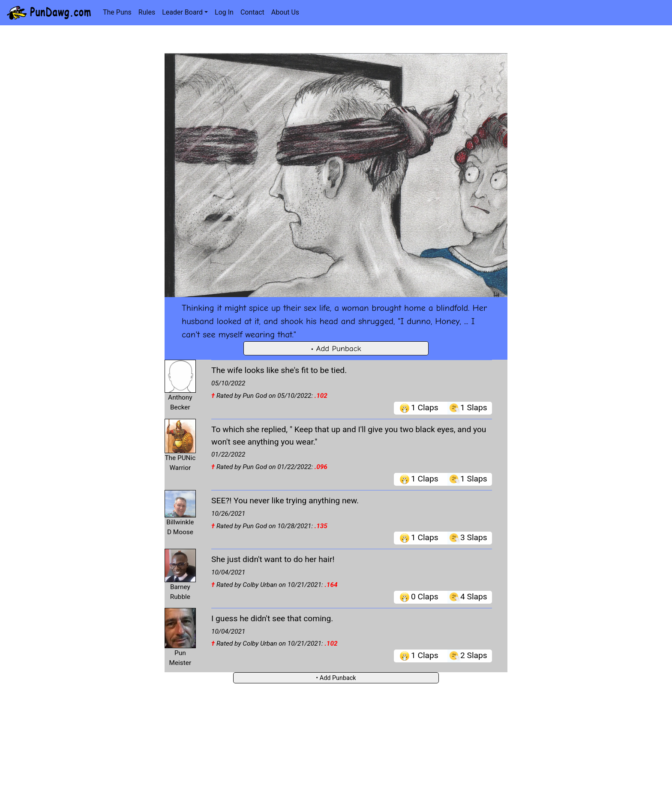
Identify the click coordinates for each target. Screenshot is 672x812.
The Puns (117, 12)
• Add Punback (336, 349)
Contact (252, 12)
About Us (285, 12)
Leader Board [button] (182, 12)
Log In (224, 12)
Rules (147, 12)
